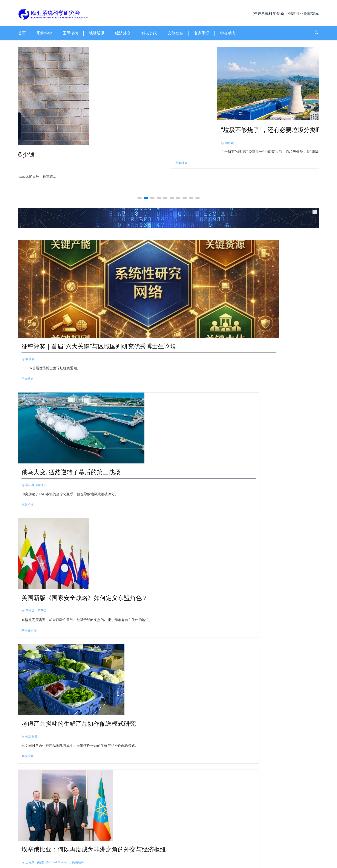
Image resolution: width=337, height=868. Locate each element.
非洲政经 (104, 554)
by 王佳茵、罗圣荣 (264, 363)
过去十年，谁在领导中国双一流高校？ (179, 672)
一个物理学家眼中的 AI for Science (222, 154)
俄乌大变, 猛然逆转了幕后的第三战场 (207, 337)
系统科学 (29, 196)
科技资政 (182, 188)
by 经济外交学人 (186, 533)
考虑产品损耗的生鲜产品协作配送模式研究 (52, 498)
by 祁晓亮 (183, 168)
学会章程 (89, 828)
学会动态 (28, 401)
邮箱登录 (110, 828)
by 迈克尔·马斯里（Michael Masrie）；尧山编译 (129, 524)
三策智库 (42, 836)
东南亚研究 (259, 401)
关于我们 (24, 828)
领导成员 (46, 828)
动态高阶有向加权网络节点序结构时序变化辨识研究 (89, 159)
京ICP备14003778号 (123, 851)
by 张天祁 (134, 619)
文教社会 (134, 718)
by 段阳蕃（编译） (187, 354)
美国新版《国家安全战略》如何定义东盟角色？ (282, 341)
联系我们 (67, 828)
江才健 (132, 784)
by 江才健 (134, 752)
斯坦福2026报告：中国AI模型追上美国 (180, 606)
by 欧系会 (28, 381)
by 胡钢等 (29, 176)
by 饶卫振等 (29, 515)
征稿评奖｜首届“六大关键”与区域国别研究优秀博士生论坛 (90, 363)
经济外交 (181, 554)
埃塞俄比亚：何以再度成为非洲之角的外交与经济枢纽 (128, 502)
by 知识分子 (136, 686)
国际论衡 (181, 401)
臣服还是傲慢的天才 (155, 739)
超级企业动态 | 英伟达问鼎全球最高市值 (228, 520)
